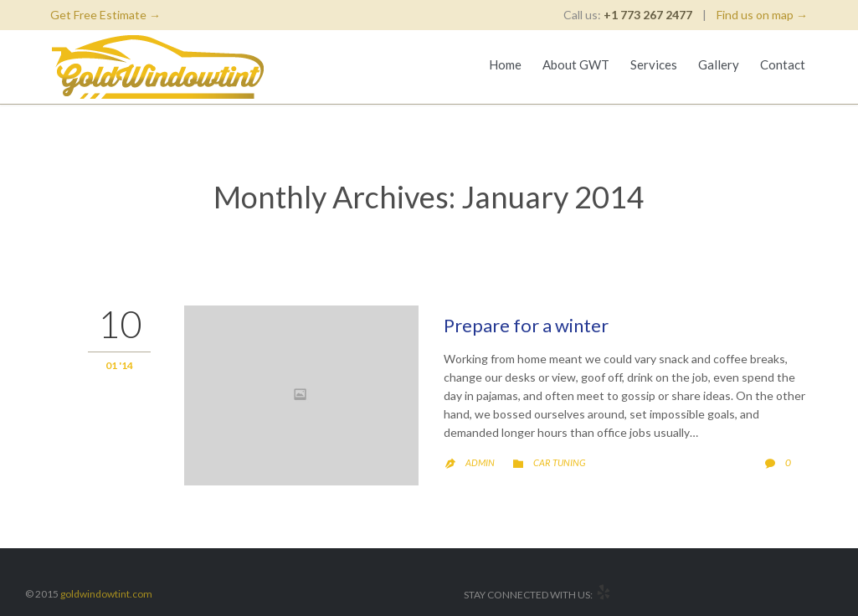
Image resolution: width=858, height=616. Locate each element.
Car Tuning (559, 462)
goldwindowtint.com (106, 594)
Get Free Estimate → (105, 15)
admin (480, 462)
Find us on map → (762, 15)
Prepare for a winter (526, 325)
